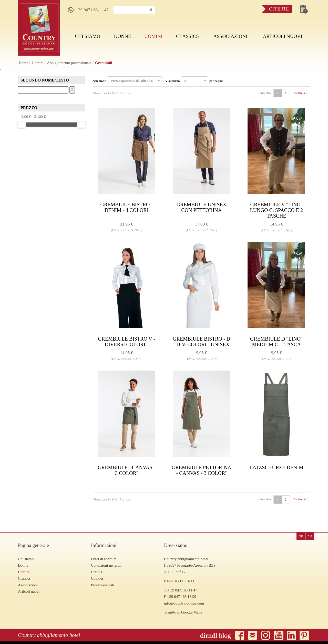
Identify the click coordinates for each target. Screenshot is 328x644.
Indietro (264, 93)
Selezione (127, 81)
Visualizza (194, 81)
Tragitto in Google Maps (183, 612)
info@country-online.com (184, 603)
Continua (300, 93)
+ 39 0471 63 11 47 (88, 10)
